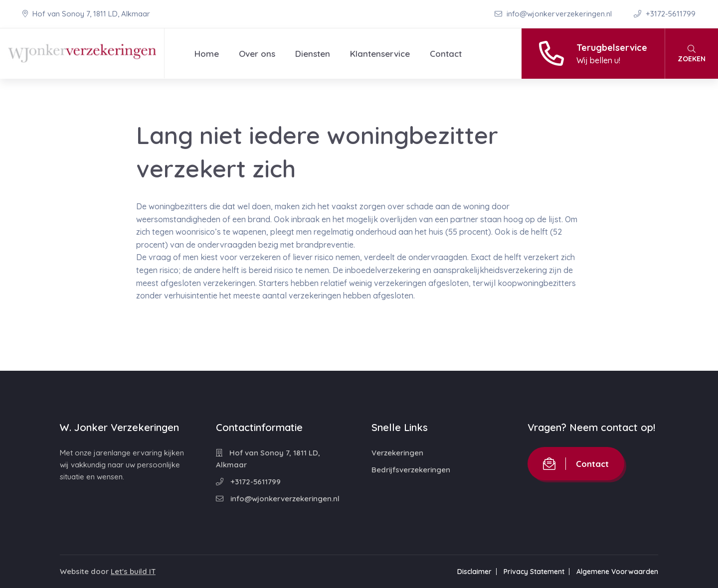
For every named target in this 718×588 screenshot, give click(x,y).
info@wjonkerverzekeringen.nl (554, 14)
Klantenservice (380, 54)
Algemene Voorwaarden (617, 572)
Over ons (257, 54)
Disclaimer (474, 572)
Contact (446, 54)
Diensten (313, 54)
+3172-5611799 (665, 14)
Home (207, 54)
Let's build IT (133, 571)
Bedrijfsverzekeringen (411, 470)
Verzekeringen (397, 453)
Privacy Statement (534, 572)
